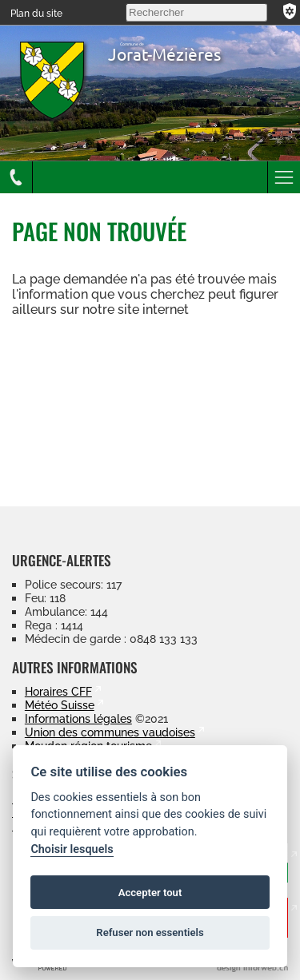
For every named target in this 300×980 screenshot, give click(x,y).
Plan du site (36, 14)
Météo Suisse (60, 705)
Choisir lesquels (72, 849)
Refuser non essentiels (150, 932)
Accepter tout (150, 893)
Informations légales (78, 718)
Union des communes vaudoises (110, 732)
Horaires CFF (58, 691)
